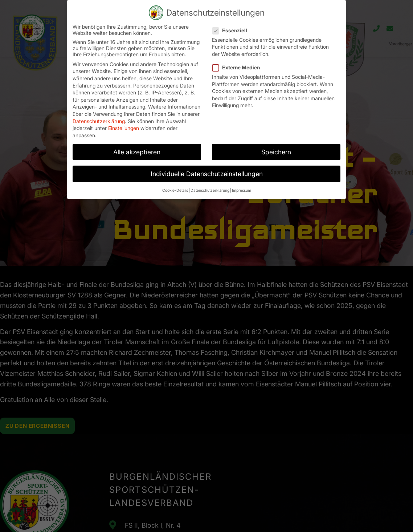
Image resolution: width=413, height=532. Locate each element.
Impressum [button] (242, 189)
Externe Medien (238, 65)
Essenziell (232, 28)
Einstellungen (124, 126)
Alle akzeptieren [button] (137, 150)
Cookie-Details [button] (175, 189)
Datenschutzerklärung (99, 119)
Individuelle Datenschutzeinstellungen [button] (207, 172)
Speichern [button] (276, 150)
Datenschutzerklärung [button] (210, 189)
